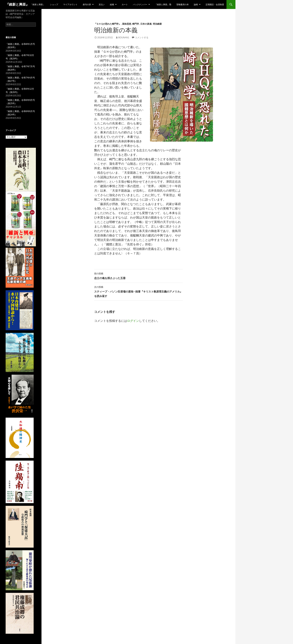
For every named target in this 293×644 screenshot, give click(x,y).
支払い (102, 4)
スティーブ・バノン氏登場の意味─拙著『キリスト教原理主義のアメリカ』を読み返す (138, 291)
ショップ (54, 4)
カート (125, 4)
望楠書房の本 (183, 4)
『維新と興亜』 (17, 4)
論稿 (196, 4)
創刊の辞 (87, 4)
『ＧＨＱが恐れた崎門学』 (108, 24)
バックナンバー (140, 4)
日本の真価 (146, 24)
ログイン (133, 321)
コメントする (142, 38)
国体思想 (127, 24)
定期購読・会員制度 (215, 4)
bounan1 (124, 38)
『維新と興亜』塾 (163, 4)
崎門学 (136, 24)
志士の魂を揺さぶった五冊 (138, 275)
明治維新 (157, 24)
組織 (112, 4)
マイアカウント (70, 4)
